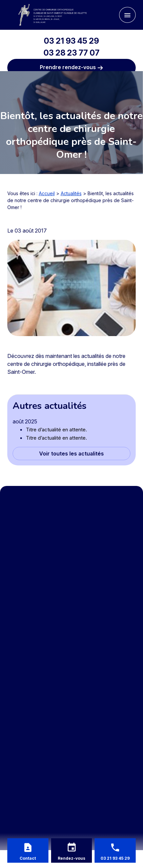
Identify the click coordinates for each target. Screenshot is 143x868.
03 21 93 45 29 (71, 41)
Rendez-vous (71, 858)
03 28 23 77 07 (71, 53)
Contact (28, 858)
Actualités (71, 193)
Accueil (47, 193)
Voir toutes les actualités (71, 454)
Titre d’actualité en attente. (56, 430)
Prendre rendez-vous (71, 67)
